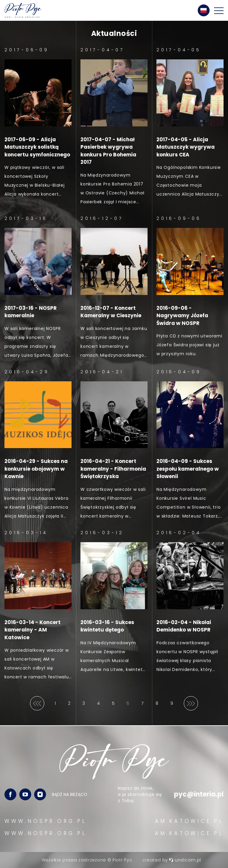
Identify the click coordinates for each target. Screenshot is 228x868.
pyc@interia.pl (199, 795)
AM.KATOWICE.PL (189, 821)
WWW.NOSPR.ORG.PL (46, 821)
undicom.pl (185, 860)
